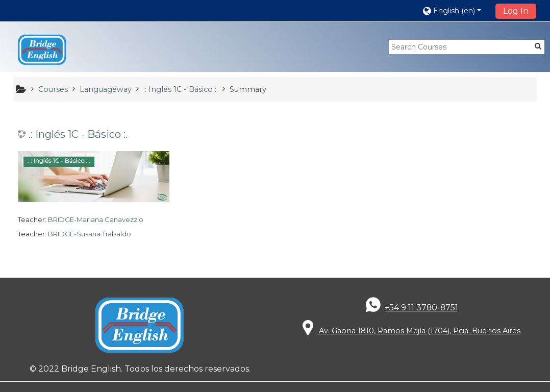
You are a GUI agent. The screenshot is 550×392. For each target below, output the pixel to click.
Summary (248, 89)
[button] (456, 10)
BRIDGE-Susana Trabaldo (90, 234)
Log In (516, 11)
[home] (42, 50)
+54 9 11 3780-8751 (421, 308)
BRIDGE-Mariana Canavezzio (96, 219)
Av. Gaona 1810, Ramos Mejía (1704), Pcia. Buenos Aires (411, 331)
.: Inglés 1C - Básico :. (78, 134)
